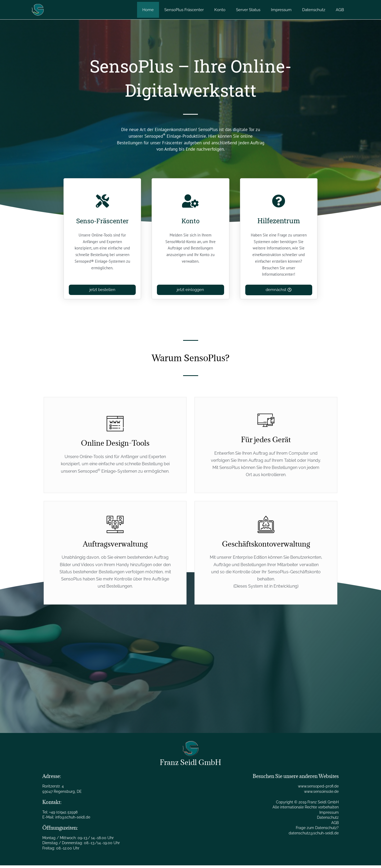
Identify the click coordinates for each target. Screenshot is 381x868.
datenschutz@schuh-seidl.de (314, 836)
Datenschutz (328, 820)
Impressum (329, 815)
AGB (335, 825)
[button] (279, 293)
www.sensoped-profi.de (318, 789)
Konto (190, 221)
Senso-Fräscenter (102, 225)
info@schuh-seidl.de (73, 820)
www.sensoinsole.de (321, 794)
